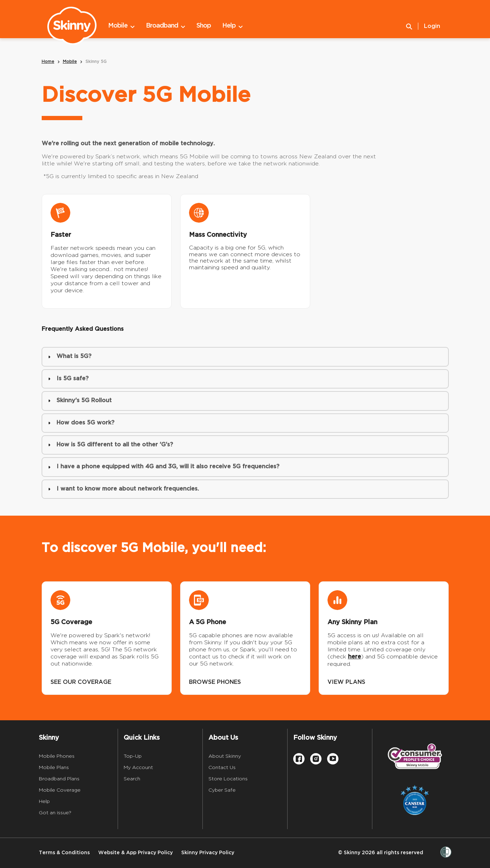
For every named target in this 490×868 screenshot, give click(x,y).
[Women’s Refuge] (446, 853)
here (355, 657)
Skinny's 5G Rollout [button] (80, 401)
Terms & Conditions (64, 853)
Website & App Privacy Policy (135, 853)
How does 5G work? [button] (81, 423)
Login (432, 26)
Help (232, 26)
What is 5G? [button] (70, 356)
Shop (204, 26)
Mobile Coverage (60, 790)
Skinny (49, 738)
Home (48, 62)
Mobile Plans (54, 767)
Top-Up (133, 756)
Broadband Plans (59, 779)
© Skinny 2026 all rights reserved (381, 853)
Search (132, 779)
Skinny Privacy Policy (208, 853)
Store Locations (228, 779)
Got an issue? (55, 813)
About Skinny (225, 756)
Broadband (166, 26)
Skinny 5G (96, 62)
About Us (223, 738)
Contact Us (222, 767)
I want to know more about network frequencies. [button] (123, 489)
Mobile (121, 26)
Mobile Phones (57, 756)
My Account (138, 767)
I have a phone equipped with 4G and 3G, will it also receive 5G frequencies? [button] (164, 467)
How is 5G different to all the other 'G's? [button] (111, 445)
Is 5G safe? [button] (68, 379)
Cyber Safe (222, 790)
